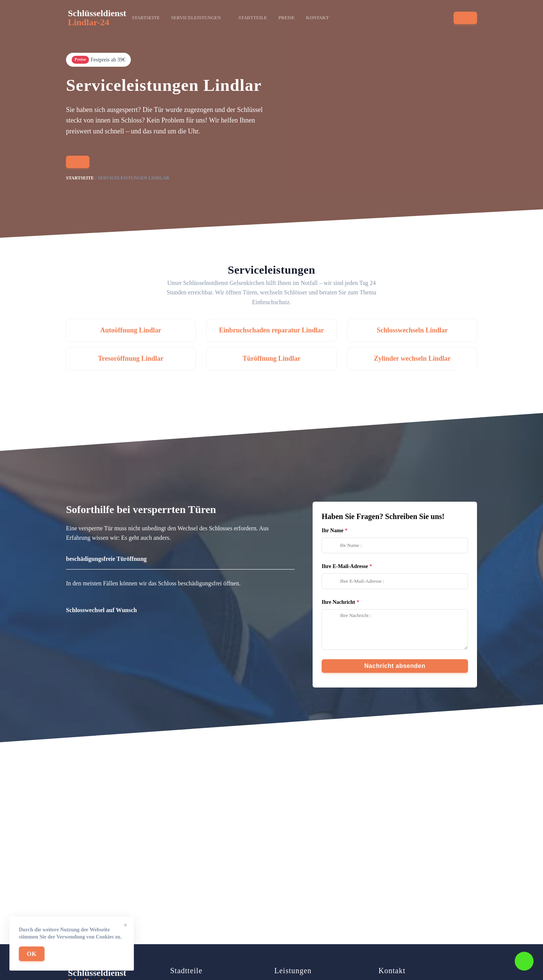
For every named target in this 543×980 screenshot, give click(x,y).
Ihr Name (333, 531)
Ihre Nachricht (338, 602)
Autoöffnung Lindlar (131, 330)
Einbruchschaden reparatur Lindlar (271, 330)
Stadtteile (253, 18)
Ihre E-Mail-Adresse (345, 566)
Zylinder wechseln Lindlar (412, 358)
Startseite (146, 18)
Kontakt (318, 18)
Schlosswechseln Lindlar (412, 330)
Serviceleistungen (199, 18)
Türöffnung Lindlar (271, 358)
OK (32, 954)
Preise (286, 18)
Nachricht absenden (395, 666)
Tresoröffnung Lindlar (131, 358)
